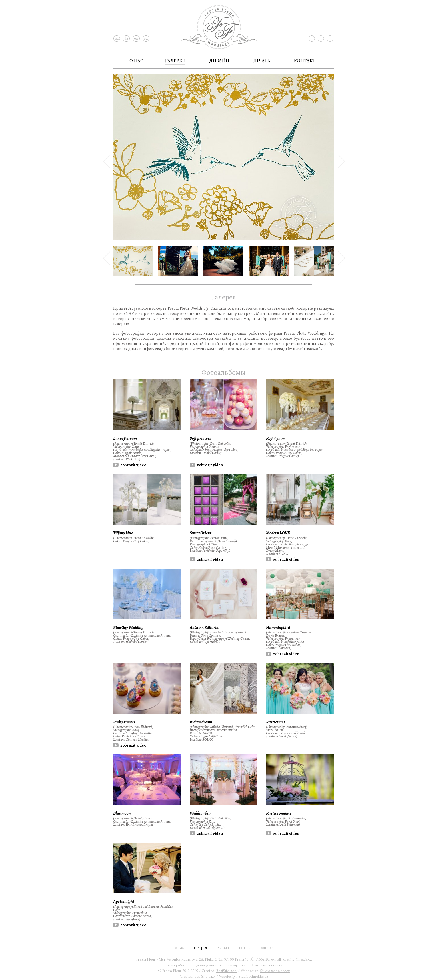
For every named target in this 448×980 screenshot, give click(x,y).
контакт (304, 61)
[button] (107, 197)
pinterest (330, 39)
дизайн (219, 61)
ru (146, 38)
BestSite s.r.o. (227, 971)
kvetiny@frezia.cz (297, 959)
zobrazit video (133, 465)
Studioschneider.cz (275, 971)
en (136, 38)
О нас (136, 61)
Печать (262, 61)
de (126, 38)
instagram (321, 39)
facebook (312, 39)
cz (117, 38)
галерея (175, 61)
